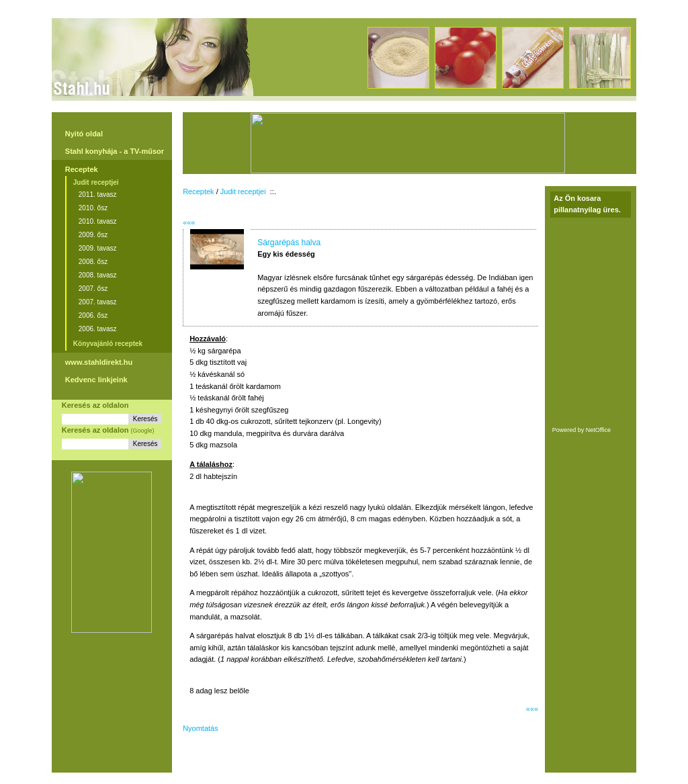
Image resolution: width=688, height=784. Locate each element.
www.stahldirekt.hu (99, 362)
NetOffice (598, 430)
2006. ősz (93, 315)
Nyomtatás (201, 728)
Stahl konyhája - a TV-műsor (115, 151)
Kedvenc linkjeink (96, 380)
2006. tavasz (98, 329)
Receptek (82, 169)
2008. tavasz (98, 275)
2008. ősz (93, 262)
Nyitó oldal (84, 134)
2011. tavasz (98, 194)
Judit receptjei (96, 182)
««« (189, 222)
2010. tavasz (98, 221)
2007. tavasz (98, 302)
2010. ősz (93, 208)
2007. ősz (93, 289)
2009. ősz (93, 235)
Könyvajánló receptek (108, 344)
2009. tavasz (98, 248)
